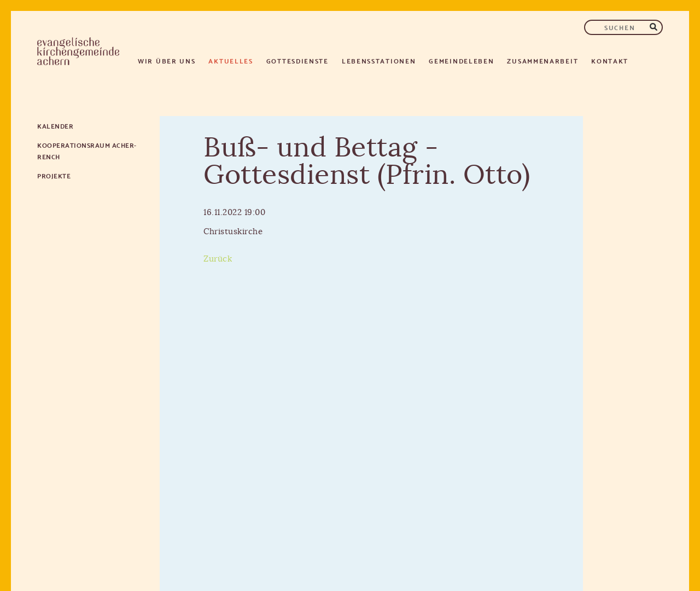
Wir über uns (167, 60)
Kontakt (610, 60)
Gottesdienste (297, 60)
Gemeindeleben (461, 60)
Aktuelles (231, 60)
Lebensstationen (379, 60)
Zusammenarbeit (542, 60)
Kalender (55, 126)
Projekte (54, 175)
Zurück (218, 259)
